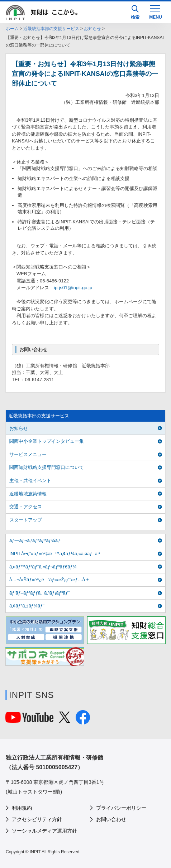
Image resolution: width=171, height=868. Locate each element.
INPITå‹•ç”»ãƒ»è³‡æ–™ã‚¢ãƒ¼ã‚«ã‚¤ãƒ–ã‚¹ (55, 554)
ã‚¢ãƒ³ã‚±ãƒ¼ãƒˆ (27, 606)
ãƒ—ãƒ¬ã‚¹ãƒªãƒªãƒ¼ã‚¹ (35, 540)
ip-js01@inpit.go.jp (73, 288)
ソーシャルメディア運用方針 (44, 831)
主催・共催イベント (30, 481)
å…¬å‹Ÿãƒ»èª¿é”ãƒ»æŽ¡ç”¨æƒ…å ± (49, 580)
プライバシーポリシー (121, 808)
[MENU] (155, 11)
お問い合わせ (111, 819)
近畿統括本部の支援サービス (51, 29)
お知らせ (92, 29)
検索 (135, 12)
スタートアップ (26, 520)
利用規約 (22, 808)
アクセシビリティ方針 (37, 819)
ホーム (12, 29)
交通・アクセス (26, 507)
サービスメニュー (28, 454)
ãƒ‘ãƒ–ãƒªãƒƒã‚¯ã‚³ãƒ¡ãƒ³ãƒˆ (39, 593)
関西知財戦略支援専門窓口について (47, 467)
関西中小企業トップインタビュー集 (47, 441)
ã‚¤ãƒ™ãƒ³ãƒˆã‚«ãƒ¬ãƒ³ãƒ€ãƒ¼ (43, 567)
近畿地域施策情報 (28, 494)
